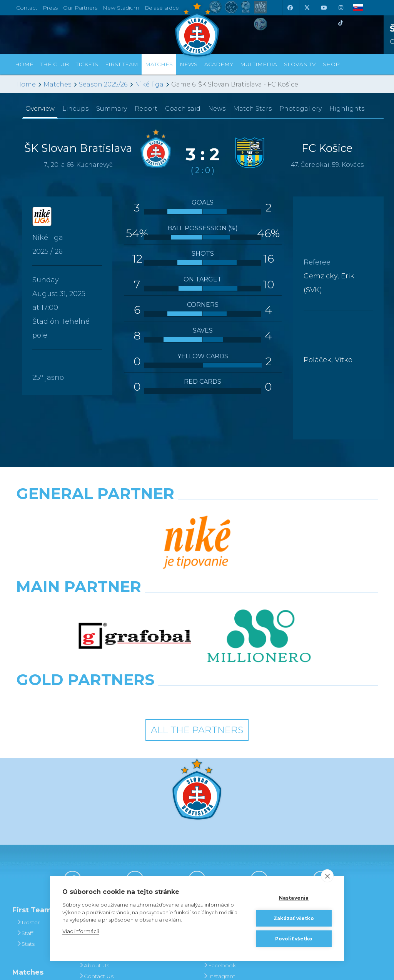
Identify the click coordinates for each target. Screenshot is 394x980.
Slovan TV (300, 64)
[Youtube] (324, 8)
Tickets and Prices (158, 809)
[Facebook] (290, 8)
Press (50, 8)
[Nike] (197, 513)
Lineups (75, 109)
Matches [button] (159, 64)
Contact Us (96, 858)
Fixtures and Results (35, 872)
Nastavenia (294, 898)
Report (146, 109)
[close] (327, 876)
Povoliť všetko (294, 939)
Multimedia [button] (259, 64)
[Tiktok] (341, 23)
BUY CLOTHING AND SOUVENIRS (290, 809)
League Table (37, 888)
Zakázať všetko (294, 918)
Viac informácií (81, 931)
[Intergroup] (151, 581)
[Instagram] (341, 8)
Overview (40, 109)
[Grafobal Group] (244, 581)
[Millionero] (259, 547)
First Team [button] (122, 64)
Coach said (183, 109)
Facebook (219, 847)
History (91, 804)
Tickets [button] (87, 64)
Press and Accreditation (96, 874)
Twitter (214, 869)
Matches (57, 84)
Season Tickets (163, 825)
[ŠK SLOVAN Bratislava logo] (197, 29)
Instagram (219, 858)
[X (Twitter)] (307, 8)
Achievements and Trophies (100, 820)
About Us (94, 847)
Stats (25, 825)
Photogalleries (225, 815)
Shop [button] (331, 64)
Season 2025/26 (103, 84)
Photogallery (301, 109)
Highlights (347, 109)
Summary (112, 109)
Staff (25, 815)
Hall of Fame (98, 836)
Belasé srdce (162, 8)
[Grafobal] (135, 547)
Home (26, 84)
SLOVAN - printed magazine (226, 831)
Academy (219, 64)
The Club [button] (55, 64)
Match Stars (252, 109)
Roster (28, 804)
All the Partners (197, 611)
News (189, 64)
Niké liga (149, 84)
